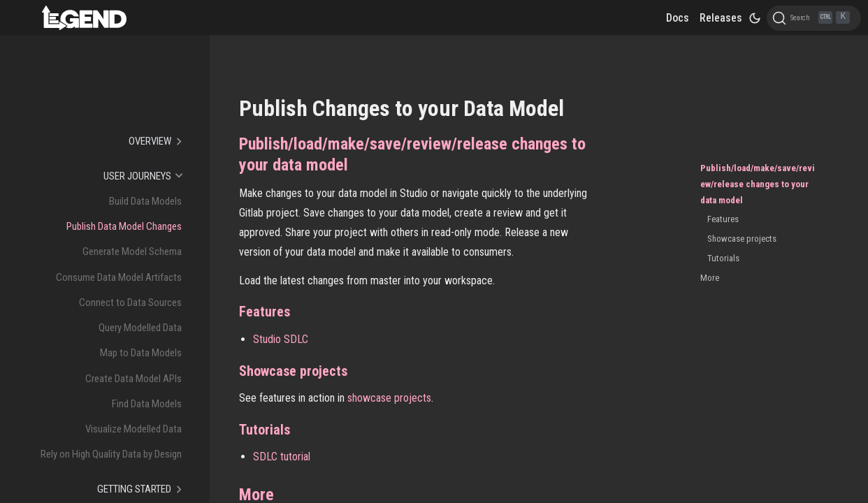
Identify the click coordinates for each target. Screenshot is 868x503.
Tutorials (723, 258)
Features (723, 219)
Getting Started (134, 489)
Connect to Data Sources (130, 302)
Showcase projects (742, 239)
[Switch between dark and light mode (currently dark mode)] (755, 18)
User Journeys (137, 176)
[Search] (814, 18)
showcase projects (389, 398)
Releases (721, 18)
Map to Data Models (141, 353)
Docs (678, 18)
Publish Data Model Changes (124, 226)
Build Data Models (145, 201)
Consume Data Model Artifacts (119, 277)
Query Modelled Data (140, 328)
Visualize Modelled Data (133, 429)
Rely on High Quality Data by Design (111, 454)
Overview (150, 141)
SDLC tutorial (282, 457)
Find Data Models (147, 404)
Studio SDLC (281, 339)
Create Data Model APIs (133, 379)
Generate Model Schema (132, 251)
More (710, 278)
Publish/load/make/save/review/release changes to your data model (758, 184)
